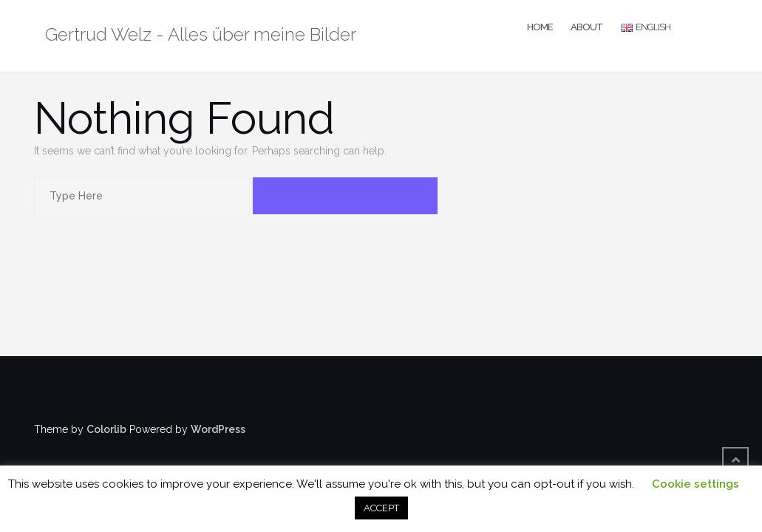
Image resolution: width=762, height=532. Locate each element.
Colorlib (106, 429)
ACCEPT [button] (381, 508)
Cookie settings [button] (695, 484)
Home (540, 27)
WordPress (218, 429)
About (587, 27)
